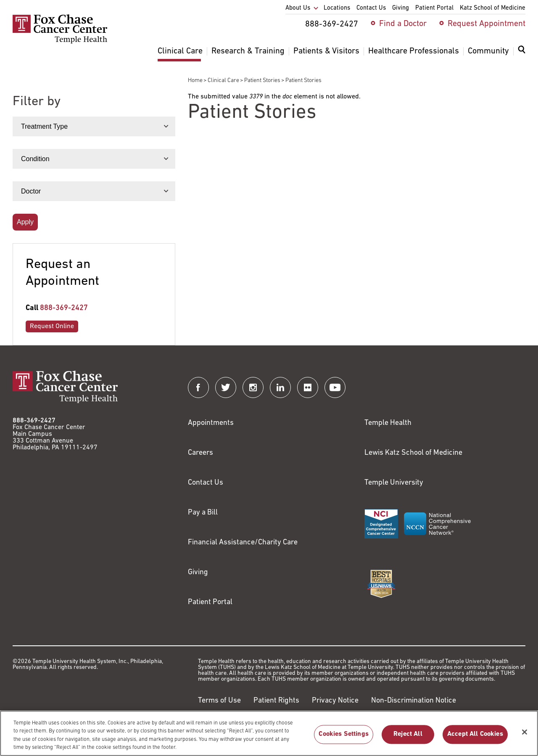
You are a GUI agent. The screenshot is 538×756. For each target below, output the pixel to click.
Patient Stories (262, 81)
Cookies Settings (344, 739)
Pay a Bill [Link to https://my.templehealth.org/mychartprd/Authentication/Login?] (203, 513)
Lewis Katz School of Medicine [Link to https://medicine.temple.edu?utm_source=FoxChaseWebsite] (413, 453)
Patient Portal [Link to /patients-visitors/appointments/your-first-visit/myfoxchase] (210, 602)
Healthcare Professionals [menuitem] (414, 51)
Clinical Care (223, 81)
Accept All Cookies (475, 739)
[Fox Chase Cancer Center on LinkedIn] (280, 387)
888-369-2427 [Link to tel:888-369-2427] (64, 308)
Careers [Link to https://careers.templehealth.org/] (200, 453)
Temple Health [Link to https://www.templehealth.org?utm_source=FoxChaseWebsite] (388, 423)
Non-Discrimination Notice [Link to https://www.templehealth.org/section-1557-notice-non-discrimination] (414, 701)
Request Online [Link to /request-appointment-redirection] (52, 326)
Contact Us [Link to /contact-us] (206, 483)
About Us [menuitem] (298, 8)
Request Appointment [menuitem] (487, 24)
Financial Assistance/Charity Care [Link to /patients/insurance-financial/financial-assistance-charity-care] (243, 542)
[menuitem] (522, 55)
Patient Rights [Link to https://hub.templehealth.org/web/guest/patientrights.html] (276, 701)
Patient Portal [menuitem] (434, 8)
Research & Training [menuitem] (248, 51)
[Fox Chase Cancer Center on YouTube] (335, 387)
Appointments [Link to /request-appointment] (211, 423)
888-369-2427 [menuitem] (332, 24)
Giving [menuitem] (401, 8)
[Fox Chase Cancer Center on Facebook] (198, 387)
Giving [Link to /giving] (198, 572)
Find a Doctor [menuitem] (403, 24)
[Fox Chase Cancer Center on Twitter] (226, 387)
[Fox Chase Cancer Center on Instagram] (253, 387)
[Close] (525, 736)
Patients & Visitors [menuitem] (326, 51)
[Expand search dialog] (522, 52)
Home (195, 81)
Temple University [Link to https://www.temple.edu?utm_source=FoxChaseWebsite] (394, 483)
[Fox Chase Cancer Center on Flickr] (308, 387)
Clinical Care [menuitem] (180, 51)
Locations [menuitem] (337, 8)
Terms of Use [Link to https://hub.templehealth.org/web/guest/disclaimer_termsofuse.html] (219, 701)
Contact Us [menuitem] (371, 8)
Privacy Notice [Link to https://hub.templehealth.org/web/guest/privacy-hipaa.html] (335, 701)
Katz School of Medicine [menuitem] (493, 8)
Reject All (408, 739)
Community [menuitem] (488, 51)
